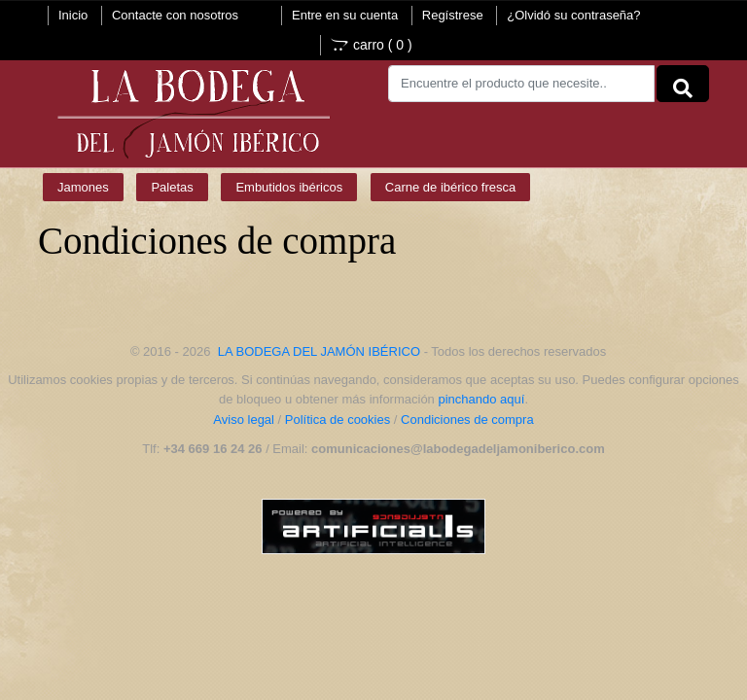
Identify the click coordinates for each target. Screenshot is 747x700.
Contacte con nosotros (175, 15)
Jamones (83, 187)
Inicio (73, 15)
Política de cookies (338, 420)
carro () (372, 45)
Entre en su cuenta (345, 15)
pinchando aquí (481, 399)
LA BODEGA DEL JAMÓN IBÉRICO (319, 351)
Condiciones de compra (467, 420)
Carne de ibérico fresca (450, 187)
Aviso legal (244, 420)
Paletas (172, 187)
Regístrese (453, 15)
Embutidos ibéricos (289, 187)
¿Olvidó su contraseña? (573, 15)
